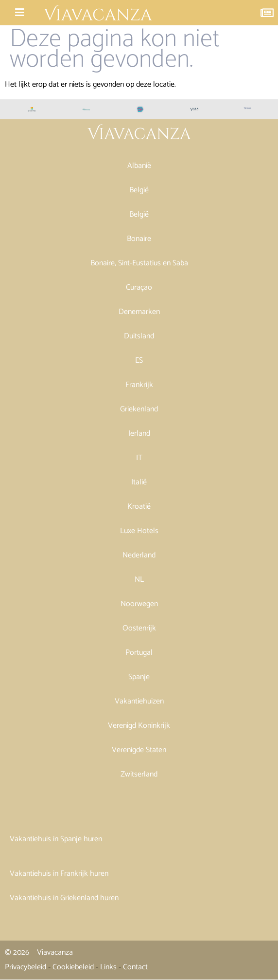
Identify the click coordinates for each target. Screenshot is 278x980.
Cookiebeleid (73, 967)
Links (108, 967)
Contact (135, 967)
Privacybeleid (26, 967)
